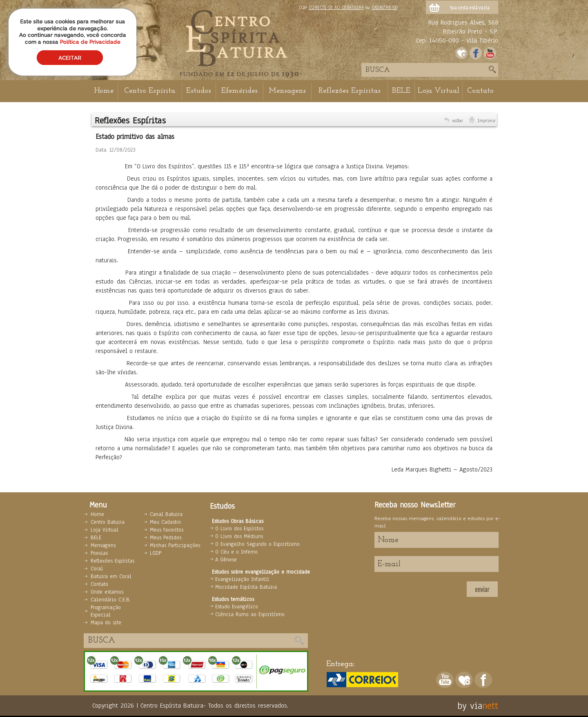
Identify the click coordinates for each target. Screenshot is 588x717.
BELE (401, 91)
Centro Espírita (150, 91)
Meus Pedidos (166, 538)
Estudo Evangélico (237, 607)
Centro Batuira (108, 522)
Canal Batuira (166, 514)
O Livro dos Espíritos (239, 529)
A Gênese (226, 560)
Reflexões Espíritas (350, 91)
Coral (97, 569)
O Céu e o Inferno (236, 552)
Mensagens (287, 91)
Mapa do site (106, 623)
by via (470, 706)
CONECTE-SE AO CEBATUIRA (336, 7)
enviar (482, 589)
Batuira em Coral (111, 576)
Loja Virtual (439, 91)
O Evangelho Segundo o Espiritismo (257, 544)
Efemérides (239, 91)
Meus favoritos (167, 530)
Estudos (199, 91)
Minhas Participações (175, 545)
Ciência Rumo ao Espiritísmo (250, 614)
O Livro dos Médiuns (239, 536)
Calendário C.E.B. (111, 600)
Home (104, 91)
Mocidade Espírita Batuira (246, 587)
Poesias (99, 553)
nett (490, 706)
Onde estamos (107, 592)
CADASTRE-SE (384, 7)
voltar (458, 121)
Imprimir (487, 121)
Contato (480, 91)
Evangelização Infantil (242, 579)
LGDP (156, 553)
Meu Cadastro (165, 522)
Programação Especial (106, 611)
